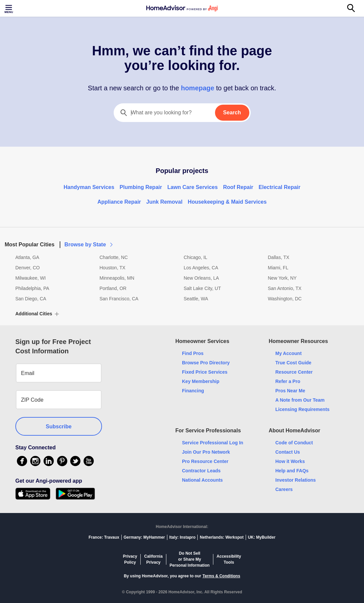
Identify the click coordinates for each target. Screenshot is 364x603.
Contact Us (288, 452)
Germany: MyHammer (144, 537)
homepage (197, 88)
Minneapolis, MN (117, 278)
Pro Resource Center (205, 461)
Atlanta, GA (27, 257)
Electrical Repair (279, 187)
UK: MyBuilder (262, 537)
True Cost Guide (293, 363)
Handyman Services (89, 187)
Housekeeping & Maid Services (227, 202)
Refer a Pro (288, 381)
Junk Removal (164, 202)
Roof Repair (238, 187)
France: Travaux (104, 537)
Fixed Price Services (205, 372)
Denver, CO (27, 268)
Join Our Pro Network (206, 452)
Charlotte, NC (114, 257)
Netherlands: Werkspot (221, 537)
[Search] (355, 8)
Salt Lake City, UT (202, 288)
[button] (182, 241)
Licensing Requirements (302, 409)
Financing (193, 391)
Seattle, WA (196, 299)
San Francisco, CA (119, 299)
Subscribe (58, 426)
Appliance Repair (119, 202)
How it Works (290, 461)
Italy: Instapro (182, 537)
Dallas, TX (279, 257)
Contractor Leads (201, 471)
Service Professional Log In (213, 443)
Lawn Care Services (192, 187)
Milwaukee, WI (30, 278)
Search (232, 112)
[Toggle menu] (9, 8)
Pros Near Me (290, 391)
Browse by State (89, 244)
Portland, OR (113, 288)
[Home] (182, 8)
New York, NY (282, 278)
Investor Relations (295, 480)
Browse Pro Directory (206, 363)
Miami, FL (278, 268)
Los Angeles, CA (201, 268)
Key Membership (201, 381)
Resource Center (294, 372)
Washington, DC (285, 299)
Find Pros (193, 353)
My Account (288, 353)
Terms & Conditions (221, 576)
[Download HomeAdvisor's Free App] (35, 494)
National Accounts (202, 480)
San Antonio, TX (285, 288)
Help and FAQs (292, 471)
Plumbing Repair (141, 187)
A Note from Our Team (300, 400)
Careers (284, 489)
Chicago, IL (195, 257)
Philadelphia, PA (32, 288)
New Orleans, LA (201, 278)
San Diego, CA (31, 299)
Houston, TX (113, 268)
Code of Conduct (294, 443)
